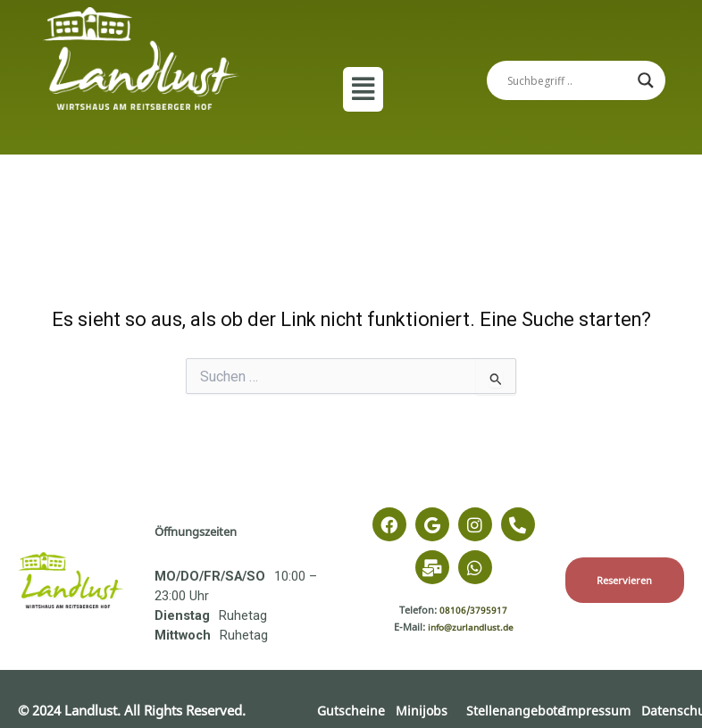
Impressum (597, 710)
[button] (363, 89)
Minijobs (422, 710)
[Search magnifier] (646, 80)
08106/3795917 (474, 610)
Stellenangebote (516, 710)
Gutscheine (351, 710)
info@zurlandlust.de (471, 627)
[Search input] (568, 80)
